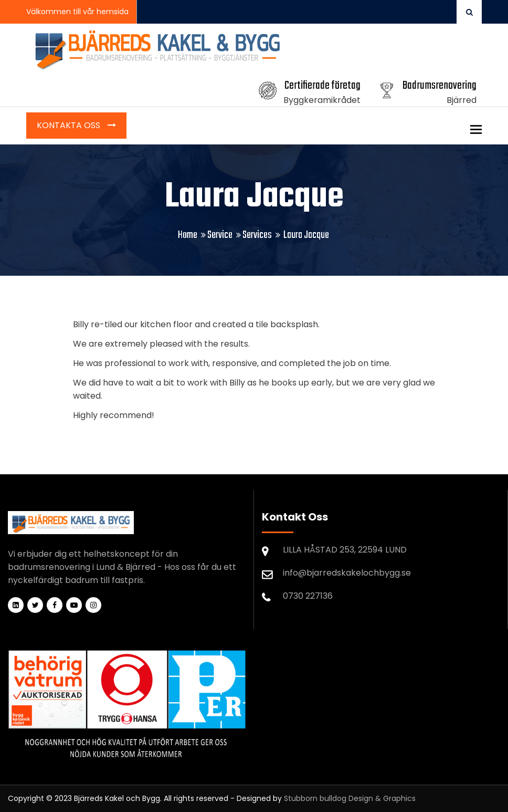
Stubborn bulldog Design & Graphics (350, 798)
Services (257, 235)
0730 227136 (308, 596)
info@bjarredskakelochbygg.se (347, 573)
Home (188, 235)
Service (220, 235)
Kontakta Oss (70, 125)
